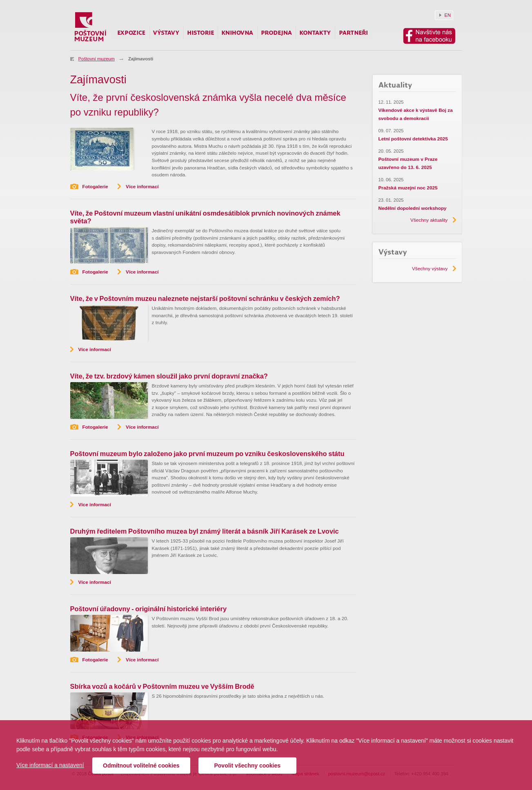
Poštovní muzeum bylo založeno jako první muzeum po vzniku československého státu (207, 454)
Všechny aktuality (429, 220)
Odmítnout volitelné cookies (141, 766)
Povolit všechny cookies (247, 766)
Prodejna (277, 33)
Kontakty (315, 33)
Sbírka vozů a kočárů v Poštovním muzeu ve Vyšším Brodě (162, 686)
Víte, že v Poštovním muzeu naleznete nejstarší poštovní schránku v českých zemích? (205, 298)
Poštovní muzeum (97, 59)
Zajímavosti (141, 59)
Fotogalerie (95, 186)
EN (448, 15)
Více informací (142, 186)
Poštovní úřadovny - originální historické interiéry (149, 609)
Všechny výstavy (430, 268)
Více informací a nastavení (50, 765)
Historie (201, 33)
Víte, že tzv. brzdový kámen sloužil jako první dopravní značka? (169, 376)
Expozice (132, 33)
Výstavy (167, 33)
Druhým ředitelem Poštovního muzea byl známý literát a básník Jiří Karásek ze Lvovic (205, 531)
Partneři (353, 33)
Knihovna (238, 33)
